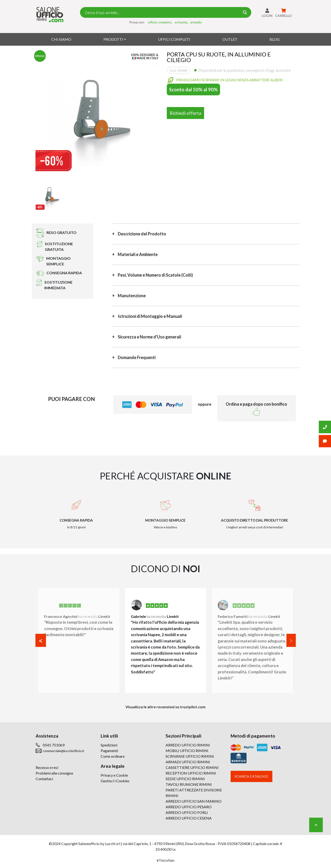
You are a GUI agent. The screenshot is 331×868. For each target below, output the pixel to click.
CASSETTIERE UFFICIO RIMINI (192, 767)
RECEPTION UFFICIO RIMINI (191, 773)
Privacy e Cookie (114, 775)
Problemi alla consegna (54, 773)
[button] (41, 640)
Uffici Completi (174, 39)
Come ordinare (113, 756)
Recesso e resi (47, 767)
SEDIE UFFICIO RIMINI (185, 779)
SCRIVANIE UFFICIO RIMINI (190, 756)
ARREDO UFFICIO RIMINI (188, 745)
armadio (196, 22)
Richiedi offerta (185, 113)
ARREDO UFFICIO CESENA (189, 818)
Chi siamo (61, 39)
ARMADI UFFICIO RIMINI (188, 762)
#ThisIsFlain (166, 860)
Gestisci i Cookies (115, 781)
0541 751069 (54, 745)
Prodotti (113, 39)
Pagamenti (109, 751)
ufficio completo (160, 22)
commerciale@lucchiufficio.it (63, 751)
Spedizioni (109, 745)
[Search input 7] (162, 12)
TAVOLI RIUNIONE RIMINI (189, 784)
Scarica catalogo (251, 776)
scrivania (181, 22)
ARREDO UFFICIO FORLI (187, 812)
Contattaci (44, 779)
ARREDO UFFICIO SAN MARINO (194, 801)
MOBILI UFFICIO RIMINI (187, 751)
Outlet (230, 39)
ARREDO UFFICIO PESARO (189, 807)
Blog (275, 39)
